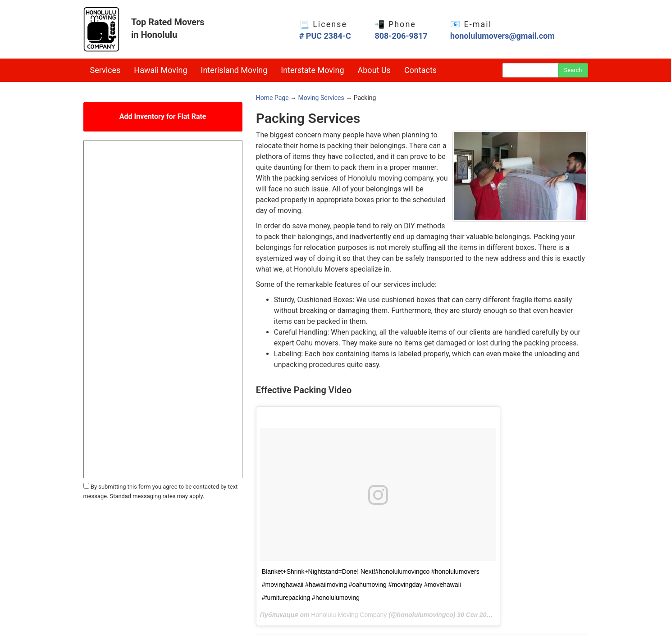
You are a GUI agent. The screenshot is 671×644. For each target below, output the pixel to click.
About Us (374, 70)
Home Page (272, 98)
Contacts (420, 70)
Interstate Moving (312, 70)
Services (105, 70)
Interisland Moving (234, 70)
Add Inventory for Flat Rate (163, 116)
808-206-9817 (401, 36)
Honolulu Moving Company (349, 615)
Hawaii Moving (160, 70)
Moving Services (321, 98)
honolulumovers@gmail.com (502, 36)
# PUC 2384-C (325, 36)
